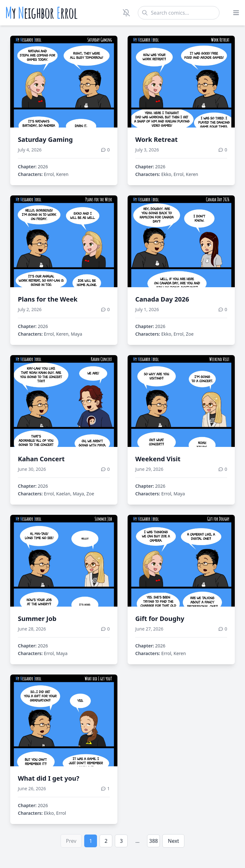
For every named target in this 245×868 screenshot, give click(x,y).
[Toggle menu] (236, 13)
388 (154, 841)
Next (173, 841)
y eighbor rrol (41, 13)
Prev (71, 841)
